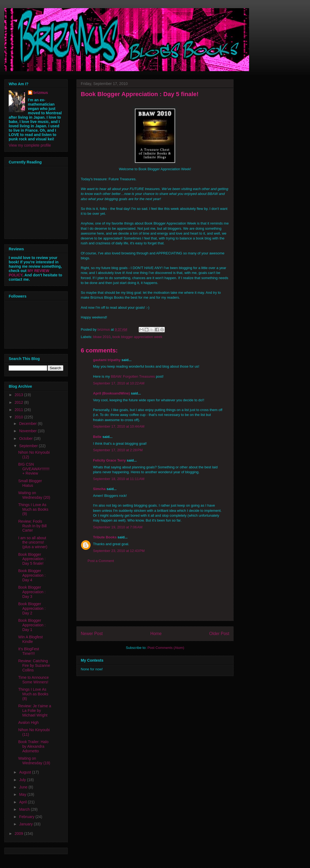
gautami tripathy (107, 360)
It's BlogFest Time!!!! (29, 651)
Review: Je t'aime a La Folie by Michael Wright (35, 711)
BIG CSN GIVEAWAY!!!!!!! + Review (34, 469)
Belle (97, 437)
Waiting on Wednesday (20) (34, 495)
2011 (19, 410)
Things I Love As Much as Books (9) (33, 509)
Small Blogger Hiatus (30, 483)
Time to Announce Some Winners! (33, 680)
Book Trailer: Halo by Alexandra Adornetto (33, 746)
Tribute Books (105, 537)
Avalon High (28, 722)
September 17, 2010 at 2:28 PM (118, 450)
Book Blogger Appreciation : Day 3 (32, 592)
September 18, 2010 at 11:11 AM (119, 479)
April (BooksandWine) (111, 393)
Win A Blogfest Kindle (30, 639)
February (27, 817)
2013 (19, 395)
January (26, 824)
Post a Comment (101, 561)
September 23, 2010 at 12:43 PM (119, 551)
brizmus (41, 93)
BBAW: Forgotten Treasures (133, 376)
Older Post (219, 634)
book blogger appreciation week (137, 337)
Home (156, 634)
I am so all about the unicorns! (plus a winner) (33, 542)
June (24, 787)
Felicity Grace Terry (109, 460)
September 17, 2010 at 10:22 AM (119, 383)
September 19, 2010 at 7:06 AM (118, 527)
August (25, 772)
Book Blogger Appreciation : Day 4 (32, 575)
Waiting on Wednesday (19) (34, 761)
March (25, 809)
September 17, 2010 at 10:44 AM (119, 426)
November (28, 431)
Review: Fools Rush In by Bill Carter (32, 526)
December (28, 424)
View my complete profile (30, 145)
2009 (19, 834)
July (23, 780)
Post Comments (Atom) (166, 648)
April (23, 802)
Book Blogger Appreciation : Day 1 (32, 625)
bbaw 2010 (102, 337)
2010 (19, 417)
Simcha (99, 489)
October (26, 438)
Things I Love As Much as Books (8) (33, 694)
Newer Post (92, 634)
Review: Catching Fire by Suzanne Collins (34, 665)
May (23, 794)
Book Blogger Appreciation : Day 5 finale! (32, 559)
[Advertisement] (155, 596)
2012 (19, 402)
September (29, 446)
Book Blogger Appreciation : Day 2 (32, 608)
